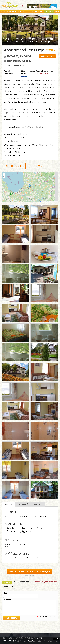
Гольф (38, 528)
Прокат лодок (41, 516)
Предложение (22, 11)
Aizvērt (56, 639)
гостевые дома (6, 636)
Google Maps (14, 166)
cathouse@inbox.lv (19, 61)
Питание (24, 545)
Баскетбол (10, 528)
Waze (41, 166)
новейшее (53, 582)
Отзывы (41, 11)
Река (8, 516)
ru (23, 2)
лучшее (37, 582)
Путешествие (33, 11)
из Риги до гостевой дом (38, 74)
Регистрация (49, 11)
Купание (24, 516)
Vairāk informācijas (29, 642)
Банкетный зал (12, 558)
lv (20, 2)
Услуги (9, 504)
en (25, 2)
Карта (14, 11)
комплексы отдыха (19, 636)
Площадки (10, 531)
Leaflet (42, 202)
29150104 (25, 56)
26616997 (12, 56)
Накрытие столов (10, 545)
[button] (30, 186)
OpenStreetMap (49, 202)
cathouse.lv (14, 65)
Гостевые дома (6, 11)
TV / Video (25, 558)
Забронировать (47, 56)
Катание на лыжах (26, 532)
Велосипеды (26, 528)
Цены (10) (23, 504)
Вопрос (38, 504)
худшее (45, 582)
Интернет (40, 558)
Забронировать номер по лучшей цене (30, 571)
